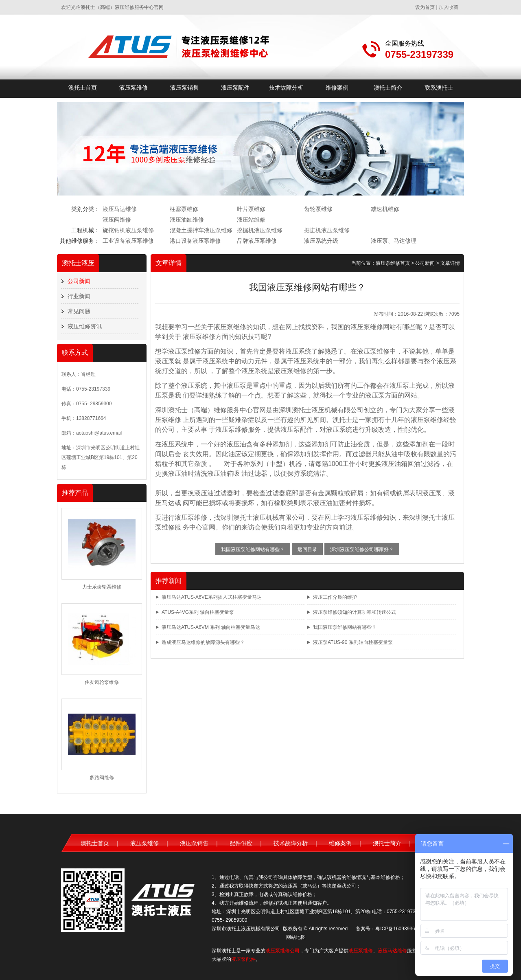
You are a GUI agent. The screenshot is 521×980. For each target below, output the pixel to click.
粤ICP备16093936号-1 (400, 929)
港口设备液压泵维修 (195, 241)
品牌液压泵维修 (257, 241)
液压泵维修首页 (393, 263)
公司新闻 (79, 281)
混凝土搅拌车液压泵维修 (201, 230)
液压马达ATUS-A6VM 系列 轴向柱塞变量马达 (211, 627)
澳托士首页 (83, 88)
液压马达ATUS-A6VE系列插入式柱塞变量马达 (212, 597)
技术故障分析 (286, 88)
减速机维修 (385, 209)
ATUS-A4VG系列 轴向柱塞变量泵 (198, 612)
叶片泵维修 (251, 209)
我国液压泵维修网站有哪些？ (253, 549)
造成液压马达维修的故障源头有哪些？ (203, 642)
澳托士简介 (388, 88)
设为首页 (425, 7)
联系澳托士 (439, 88)
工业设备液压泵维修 (128, 241)
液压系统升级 (321, 241)
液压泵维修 (134, 88)
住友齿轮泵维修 (102, 682)
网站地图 (296, 937)
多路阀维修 (102, 778)
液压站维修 (251, 220)
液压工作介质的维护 (335, 597)
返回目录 (307, 549)
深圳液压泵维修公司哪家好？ (362, 549)
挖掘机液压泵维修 (260, 230)
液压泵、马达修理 (394, 241)
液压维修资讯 (85, 326)
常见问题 (79, 311)
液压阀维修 (117, 220)
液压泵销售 (184, 88)
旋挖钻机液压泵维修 (128, 230)
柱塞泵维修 (184, 209)
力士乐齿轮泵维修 (102, 587)
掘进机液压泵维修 (327, 230)
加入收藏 (449, 7)
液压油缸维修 (187, 220)
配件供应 (241, 843)
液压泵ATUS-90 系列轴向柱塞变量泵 (353, 642)
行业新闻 (79, 296)
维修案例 (337, 88)
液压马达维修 (120, 209)
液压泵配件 (235, 88)
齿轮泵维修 (318, 209)
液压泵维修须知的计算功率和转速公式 (355, 612)
